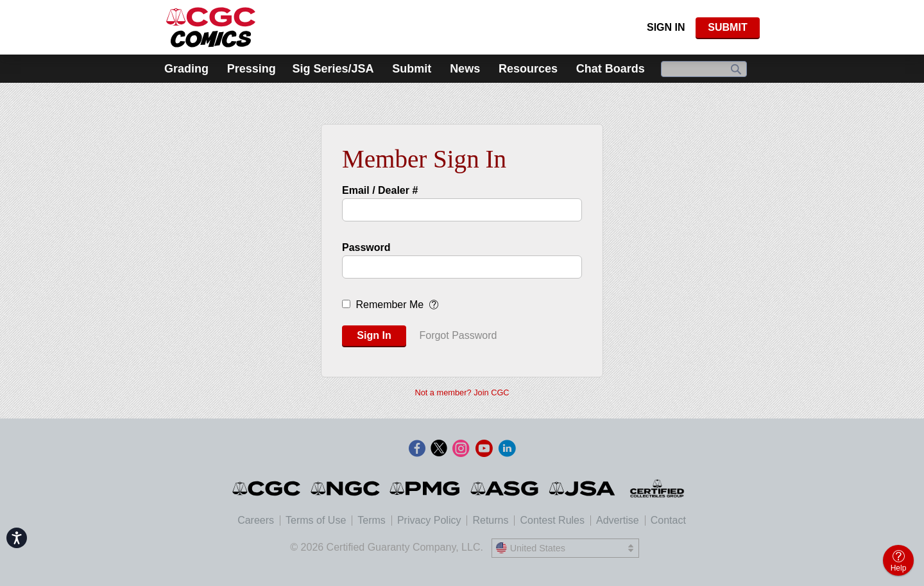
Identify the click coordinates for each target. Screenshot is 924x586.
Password (366, 247)
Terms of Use (316, 520)
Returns (490, 520)
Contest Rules (552, 520)
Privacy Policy (429, 520)
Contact (668, 520)
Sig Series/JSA (333, 69)
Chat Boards (611, 69)
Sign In (666, 27)
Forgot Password (458, 335)
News (465, 69)
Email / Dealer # (380, 190)
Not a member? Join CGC (462, 392)
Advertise (618, 520)
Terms (372, 520)
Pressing (252, 69)
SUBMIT (727, 27)
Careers (256, 520)
